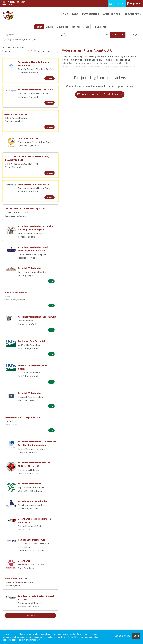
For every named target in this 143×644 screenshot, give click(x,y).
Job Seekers (117, 3)
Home (64, 14)
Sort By (8, 51)
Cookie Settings (122, 636)
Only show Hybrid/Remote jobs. (22, 39)
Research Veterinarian (16, 292)
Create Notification (47, 51)
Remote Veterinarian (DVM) (32, 540)
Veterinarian (24, 561)
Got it (136, 636)
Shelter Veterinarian (28, 138)
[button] (133, 35)
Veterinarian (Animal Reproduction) (22, 417)
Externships (91, 14)
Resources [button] (132, 14)
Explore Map (62, 27)
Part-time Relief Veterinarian (33, 501)
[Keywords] (30, 35)
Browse (49, 27)
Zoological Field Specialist (31, 341)
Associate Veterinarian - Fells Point (36, 90)
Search (39, 27)
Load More (30, 615)
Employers (134, 3)
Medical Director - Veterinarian (33, 184)
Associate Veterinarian (16, 114)
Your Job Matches (81, 27)
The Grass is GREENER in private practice (25, 209)
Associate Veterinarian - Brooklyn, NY (37, 317)
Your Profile (112, 14)
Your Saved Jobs (100, 27)
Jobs (75, 14)
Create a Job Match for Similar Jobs (100, 94)
